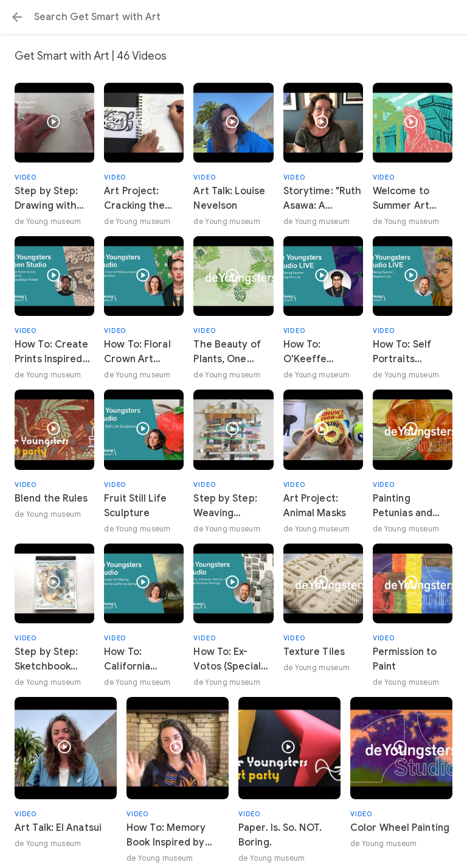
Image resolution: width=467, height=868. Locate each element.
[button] (17, 17)
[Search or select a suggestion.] (233, 17)
